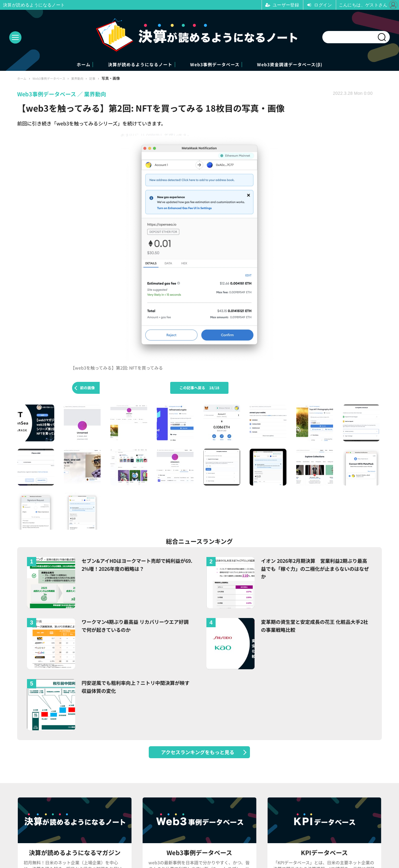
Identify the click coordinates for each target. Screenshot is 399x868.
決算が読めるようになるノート (127, 65)
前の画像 (87, 388)
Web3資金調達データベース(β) (318, 65)
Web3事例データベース (222, 65)
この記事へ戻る (199, 388)
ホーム (52, 65)
